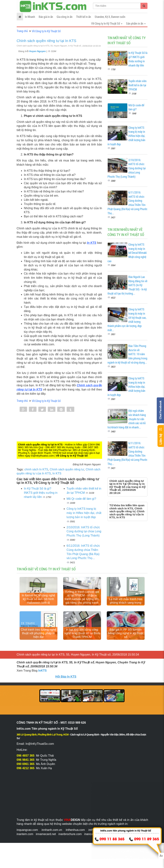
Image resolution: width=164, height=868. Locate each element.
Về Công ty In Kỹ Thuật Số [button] (107, 23)
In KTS (92, 243)
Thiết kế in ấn (84, 17)
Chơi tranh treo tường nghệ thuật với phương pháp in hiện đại (38, 633)
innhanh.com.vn (52, 830)
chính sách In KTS (36, 469)
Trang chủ (22, 31)
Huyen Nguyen (38, 51)
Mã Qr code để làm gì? (81, 499)
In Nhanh (30, 17)
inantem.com (25, 834)
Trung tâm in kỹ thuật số (33, 820)
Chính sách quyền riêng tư (67, 469)
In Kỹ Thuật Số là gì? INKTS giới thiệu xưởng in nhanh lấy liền (41, 493)
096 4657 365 (26, 756)
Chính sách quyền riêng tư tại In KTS (47, 41)
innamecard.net (46, 834)
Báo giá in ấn (46, 17)
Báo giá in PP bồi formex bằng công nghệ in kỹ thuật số (125, 633)
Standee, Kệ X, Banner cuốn (110, 17)
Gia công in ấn (65, 17)
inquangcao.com (27, 830)
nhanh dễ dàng (34, 824)
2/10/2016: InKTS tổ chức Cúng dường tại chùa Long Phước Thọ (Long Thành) (84, 531)
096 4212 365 (26, 768)
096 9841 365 (26, 760)
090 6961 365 (26, 764)
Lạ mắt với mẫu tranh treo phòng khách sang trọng (126, 601)
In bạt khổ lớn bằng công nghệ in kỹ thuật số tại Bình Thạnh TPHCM (82, 633)
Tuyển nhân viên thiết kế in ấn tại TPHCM (137, 85)
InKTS (42, 671)
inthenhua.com (75, 830)
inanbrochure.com (70, 834)
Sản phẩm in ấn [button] (136, 23)
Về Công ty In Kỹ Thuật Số (46, 31)
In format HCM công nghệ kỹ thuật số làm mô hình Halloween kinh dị (38, 599)
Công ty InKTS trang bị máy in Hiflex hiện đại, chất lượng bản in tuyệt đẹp (84, 513)
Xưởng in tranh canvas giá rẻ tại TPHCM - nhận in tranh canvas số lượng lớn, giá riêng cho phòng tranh (82, 597)
